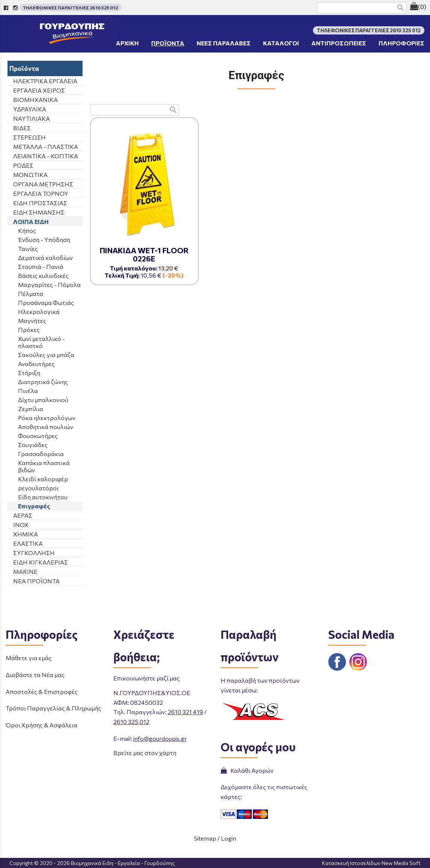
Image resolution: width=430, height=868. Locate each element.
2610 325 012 (131, 722)
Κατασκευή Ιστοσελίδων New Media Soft (371, 863)
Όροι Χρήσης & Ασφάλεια (41, 725)
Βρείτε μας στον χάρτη (145, 753)
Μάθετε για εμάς (29, 658)
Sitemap (205, 838)
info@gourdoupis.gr (160, 738)
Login (229, 838)
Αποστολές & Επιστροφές (42, 692)
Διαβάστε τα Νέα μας (35, 675)
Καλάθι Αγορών (247, 770)
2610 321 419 (185, 712)
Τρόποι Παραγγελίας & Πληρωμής (53, 708)
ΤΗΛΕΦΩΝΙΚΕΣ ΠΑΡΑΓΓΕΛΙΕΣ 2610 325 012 (70, 8)
